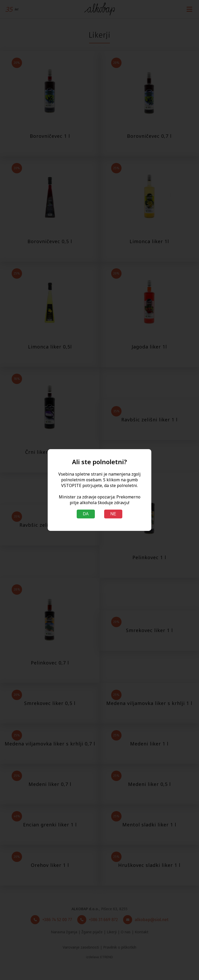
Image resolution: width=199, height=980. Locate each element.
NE (113, 514)
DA (86, 514)
